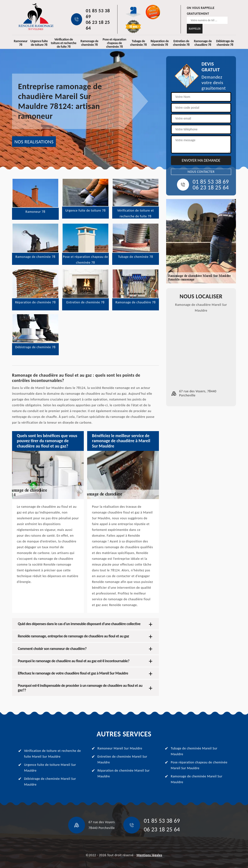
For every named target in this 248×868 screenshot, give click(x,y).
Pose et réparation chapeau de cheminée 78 (114, 43)
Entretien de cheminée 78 (181, 43)
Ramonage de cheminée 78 (89, 43)
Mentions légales (149, 855)
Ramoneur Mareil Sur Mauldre (120, 748)
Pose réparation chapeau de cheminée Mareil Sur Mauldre (199, 765)
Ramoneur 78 (21, 43)
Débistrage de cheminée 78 (225, 43)
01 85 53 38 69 (98, 13)
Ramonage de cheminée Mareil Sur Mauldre (196, 779)
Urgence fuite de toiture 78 (39, 43)
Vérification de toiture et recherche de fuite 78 (64, 43)
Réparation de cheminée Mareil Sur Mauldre (124, 773)
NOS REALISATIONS (34, 142)
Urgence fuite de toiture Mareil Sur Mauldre (50, 768)
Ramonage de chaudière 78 (203, 43)
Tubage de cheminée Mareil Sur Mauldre (194, 751)
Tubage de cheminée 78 (138, 43)
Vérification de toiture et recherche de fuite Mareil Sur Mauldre (52, 754)
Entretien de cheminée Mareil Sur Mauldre (122, 759)
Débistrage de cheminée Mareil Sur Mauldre (50, 782)
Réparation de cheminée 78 (160, 43)
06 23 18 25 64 (98, 25)
